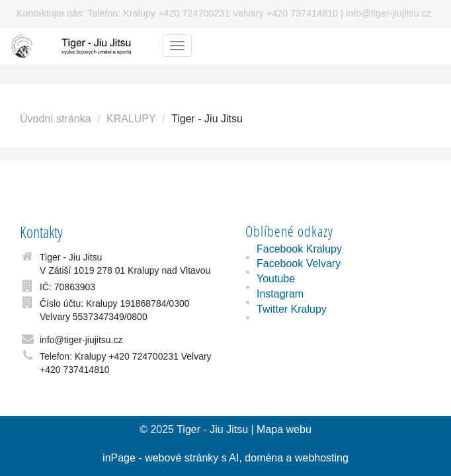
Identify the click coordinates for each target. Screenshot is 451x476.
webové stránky (182, 458)
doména (264, 458)
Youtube (276, 279)
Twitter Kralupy (292, 309)
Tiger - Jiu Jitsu (212, 429)
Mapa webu (284, 429)
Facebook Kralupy (299, 249)
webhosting (322, 458)
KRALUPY (131, 119)
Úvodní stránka (56, 119)
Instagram (280, 294)
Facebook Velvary (299, 263)
